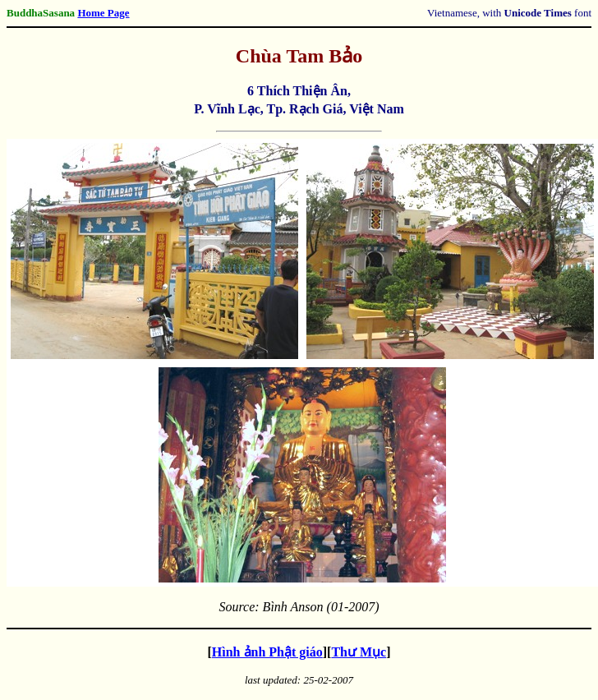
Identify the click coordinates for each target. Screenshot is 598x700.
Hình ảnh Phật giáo (267, 652)
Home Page (103, 13)
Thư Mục (359, 652)
